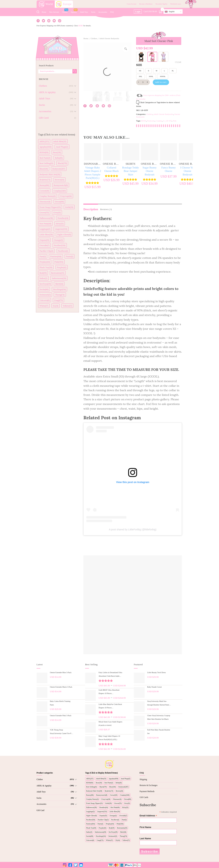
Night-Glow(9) (64, 234)
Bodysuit (151, 121)
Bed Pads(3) (45, 158)
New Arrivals (54, 12)
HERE (80, 26)
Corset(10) (44, 191)
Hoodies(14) (63, 218)
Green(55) (44, 212)
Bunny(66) (44, 185)
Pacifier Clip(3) (46, 251)
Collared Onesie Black (112, 169)
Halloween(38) (46, 218)
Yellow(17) (67, 306)
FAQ (112, 12)
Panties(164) (56, 256)
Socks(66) (44, 289)
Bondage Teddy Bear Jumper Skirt (130, 171)
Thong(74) (60, 295)
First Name (145, 827)
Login (138, 12)
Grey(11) (57, 212)
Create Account (131, 4)
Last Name (145, 839)
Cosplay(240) (60, 191)
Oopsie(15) (44, 240)
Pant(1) (43, 256)
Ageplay (74, 12)
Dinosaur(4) (45, 202)
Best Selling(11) (46, 163)
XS (140, 71)
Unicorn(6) (45, 300)
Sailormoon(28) (59, 278)
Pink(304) (59, 262)
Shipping (143, 779)
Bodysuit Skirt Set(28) (50, 174)
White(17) (44, 306)
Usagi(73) (58, 300)
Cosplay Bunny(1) (47, 196)
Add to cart (161, 82)
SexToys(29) (45, 284)
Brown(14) (59, 180)
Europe (64, 4)
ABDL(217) (44, 141)
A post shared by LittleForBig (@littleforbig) (133, 529)
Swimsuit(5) (45, 295)
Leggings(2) (45, 229)
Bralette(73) (45, 180)
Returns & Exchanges (148, 785)
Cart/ (153, 11)
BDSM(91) (44, 152)
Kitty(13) (60, 224)
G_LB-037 (168, 121)
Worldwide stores (176, 4)
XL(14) (55, 306)
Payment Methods (147, 791)
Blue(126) (44, 169)
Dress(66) (59, 202)
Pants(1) (70, 256)
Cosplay (159, 121)
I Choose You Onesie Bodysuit (187, 171)
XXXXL (163, 76)
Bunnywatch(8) (61, 185)
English (170, 12)
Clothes (65, 12)
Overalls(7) (44, 245)
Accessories (103, 12)
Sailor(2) (43, 278)
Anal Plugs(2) (62, 147)
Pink (174, 121)
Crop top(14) (66, 196)
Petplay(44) (45, 262)
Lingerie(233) (61, 229)
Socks (93, 12)
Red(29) (43, 273)
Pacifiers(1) (63, 251)
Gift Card (41, 810)
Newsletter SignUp (161, 4)
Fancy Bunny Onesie (168, 169)
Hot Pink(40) (45, 224)
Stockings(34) (59, 289)
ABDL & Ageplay (44, 786)
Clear (178, 62)
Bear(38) (57, 152)
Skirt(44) (59, 284)
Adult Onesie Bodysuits (109, 38)
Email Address (148, 816)
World (46, 4)
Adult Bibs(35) (60, 141)
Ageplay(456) (45, 147)
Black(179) (62, 163)
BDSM (144, 121)
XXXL (151, 76)
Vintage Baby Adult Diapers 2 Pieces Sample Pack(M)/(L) (92, 173)
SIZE (139, 65)
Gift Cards (144, 797)
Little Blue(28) (46, 234)
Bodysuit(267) (59, 169)
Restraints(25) (58, 273)
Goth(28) (69, 207)
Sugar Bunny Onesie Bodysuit (149, 171)
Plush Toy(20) (46, 267)
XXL (140, 76)
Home (44, 12)
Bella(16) (59, 158)
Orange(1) (58, 240)
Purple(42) (62, 267)
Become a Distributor (146, 4)
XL (173, 71)
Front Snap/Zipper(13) (50, 207)
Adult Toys (84, 12)
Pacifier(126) (60, 245)
